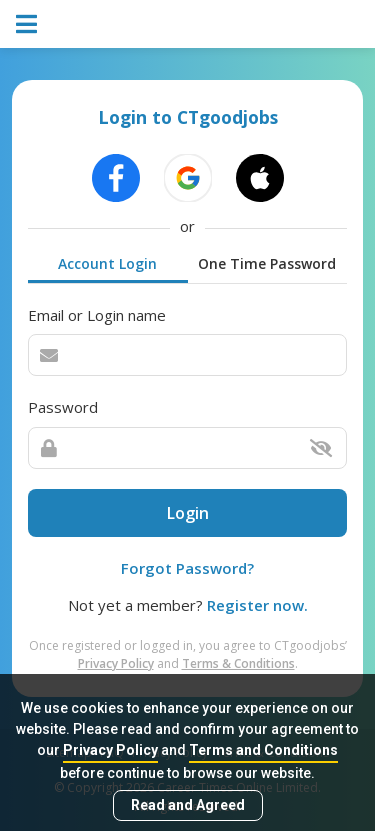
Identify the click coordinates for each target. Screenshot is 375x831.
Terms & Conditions (238, 663)
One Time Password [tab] (267, 263)
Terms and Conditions (263, 750)
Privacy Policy (110, 750)
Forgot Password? (187, 568)
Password (63, 407)
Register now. (257, 605)
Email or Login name (97, 315)
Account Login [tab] (107, 263)
